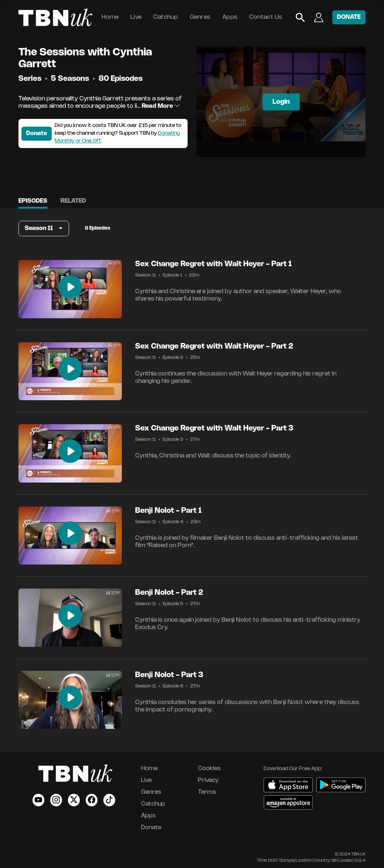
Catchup (166, 17)
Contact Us (266, 17)
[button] (44, 229)
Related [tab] (73, 201)
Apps (230, 17)
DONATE (349, 17)
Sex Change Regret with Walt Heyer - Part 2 (214, 346)
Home (110, 17)
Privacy (208, 780)
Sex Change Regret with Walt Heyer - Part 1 (213, 264)
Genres (200, 17)
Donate (37, 133)
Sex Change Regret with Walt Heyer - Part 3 (214, 428)
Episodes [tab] (33, 201)
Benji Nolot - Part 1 (168, 511)
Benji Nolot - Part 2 (169, 593)
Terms (207, 792)
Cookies (209, 768)
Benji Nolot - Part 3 (169, 675)
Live (136, 17)
